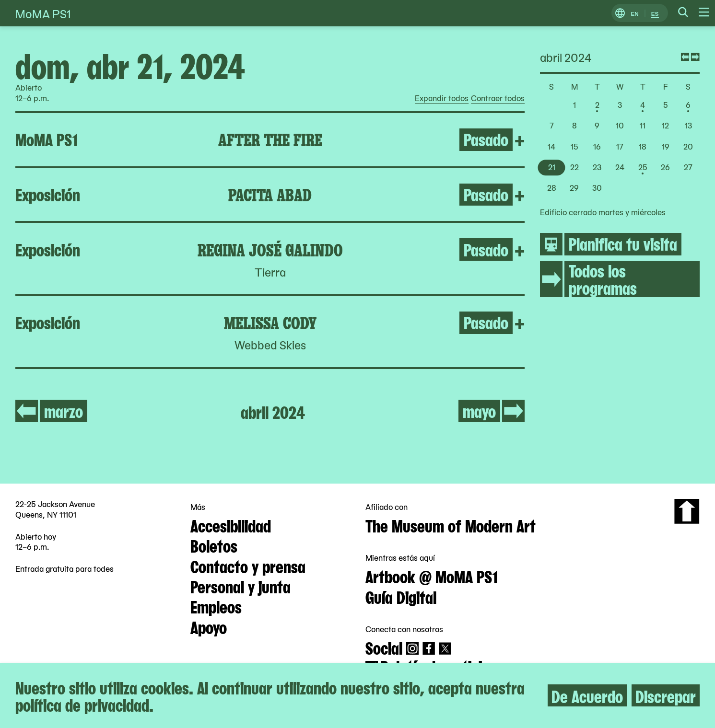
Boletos (214, 545)
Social (384, 647)
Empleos (216, 606)
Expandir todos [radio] (442, 98)
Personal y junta (240, 586)
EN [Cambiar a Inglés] (634, 13)
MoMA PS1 (43, 13)
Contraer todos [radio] (498, 98)
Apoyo (209, 626)
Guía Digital (401, 596)
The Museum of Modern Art (451, 525)
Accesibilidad (231, 525)
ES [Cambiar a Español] (655, 13)
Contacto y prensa (248, 566)
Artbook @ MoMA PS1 (432, 576)
